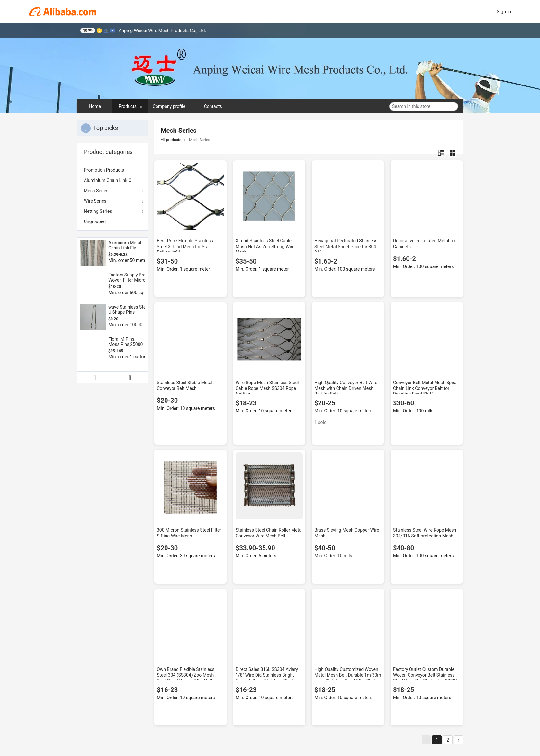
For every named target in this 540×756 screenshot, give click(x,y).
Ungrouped (95, 221)
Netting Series (98, 211)
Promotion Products (104, 170)
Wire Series (95, 201)
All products (171, 140)
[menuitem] (113, 170)
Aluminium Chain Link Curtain (113, 180)
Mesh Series (96, 191)
